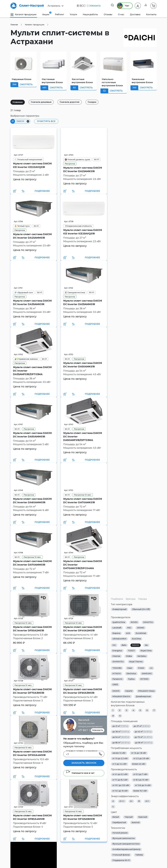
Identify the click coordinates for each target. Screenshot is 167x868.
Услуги (73, 14)
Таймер (139, 855)
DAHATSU (148, 622)
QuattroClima (119, 622)
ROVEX (134, 622)
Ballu (124, 645)
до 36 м (121, 732)
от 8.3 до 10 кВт (141, 780)
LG (151, 668)
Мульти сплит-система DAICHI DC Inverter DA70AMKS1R (83, 501)
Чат (122, 6)
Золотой (136, 823)
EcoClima (136, 639)
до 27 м (141, 726)
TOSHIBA (117, 668)
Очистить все (46, 121)
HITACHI (117, 674)
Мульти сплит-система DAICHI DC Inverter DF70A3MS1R (32, 691)
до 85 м (121, 743)
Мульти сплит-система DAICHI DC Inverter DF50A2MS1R (32, 629)
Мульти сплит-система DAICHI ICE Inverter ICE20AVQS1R (32, 165)
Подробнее (42, 191)
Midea (129, 656)
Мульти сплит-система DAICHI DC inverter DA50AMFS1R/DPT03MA (83, 437)
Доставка (135, 14)
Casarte (129, 691)
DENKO (141, 628)
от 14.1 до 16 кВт (120, 791)
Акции (46, 14)
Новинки (18, 102)
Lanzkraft (117, 628)
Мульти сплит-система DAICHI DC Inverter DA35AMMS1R (83, 303)
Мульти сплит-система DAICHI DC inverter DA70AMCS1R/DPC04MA (83, 565)
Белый (116, 817)
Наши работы (90, 14)
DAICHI (136, 645)
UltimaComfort (119, 639)
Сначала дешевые (42, 102)
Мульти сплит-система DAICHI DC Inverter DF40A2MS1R (83, 629)
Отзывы (108, 14)
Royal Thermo (136, 662)
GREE (115, 685)
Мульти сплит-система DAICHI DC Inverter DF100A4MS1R (32, 753)
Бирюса (116, 633)
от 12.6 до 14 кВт (143, 785)
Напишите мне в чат (80, 773)
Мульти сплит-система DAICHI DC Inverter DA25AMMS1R (32, 236)
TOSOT (131, 651)
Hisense (116, 656)
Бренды (131, 599)
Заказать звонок (84, 763)
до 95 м (144, 743)
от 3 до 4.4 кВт (120, 764)
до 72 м (143, 737)
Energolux (117, 651)
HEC (129, 628)
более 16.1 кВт (140, 791)
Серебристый (119, 823)
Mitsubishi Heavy (146, 691)
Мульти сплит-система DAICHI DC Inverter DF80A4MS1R (32, 817)
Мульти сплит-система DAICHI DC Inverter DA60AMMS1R (32, 501)
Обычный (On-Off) (141, 609)
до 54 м (121, 737)
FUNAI (141, 668)
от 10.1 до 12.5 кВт (121, 785)
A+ (131, 801)
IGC (114, 645)
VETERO (144, 679)
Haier (130, 668)
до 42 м (143, 732)
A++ (147, 801)
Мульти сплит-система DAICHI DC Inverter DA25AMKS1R (83, 170)
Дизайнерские (143, 697)
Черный (129, 817)
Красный (143, 817)
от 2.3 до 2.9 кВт (141, 759)
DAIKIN (116, 691)
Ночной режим (120, 833)
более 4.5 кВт (139, 764)
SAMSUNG (147, 674)
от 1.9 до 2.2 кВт (120, 759)
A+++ (122, 801)
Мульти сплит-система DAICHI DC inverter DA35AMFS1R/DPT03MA (32, 371)
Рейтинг (59, 14)
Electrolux (131, 674)
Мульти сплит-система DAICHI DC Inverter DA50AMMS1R (32, 435)
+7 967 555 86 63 (90, 730)
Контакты (151, 14)
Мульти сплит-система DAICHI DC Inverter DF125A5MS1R (83, 817)
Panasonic (117, 679)
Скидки (94, 102)
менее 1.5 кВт (119, 753)
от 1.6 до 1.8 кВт (139, 753)
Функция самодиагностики (126, 844)
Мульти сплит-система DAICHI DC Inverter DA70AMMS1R (32, 563)
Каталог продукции (23, 14)
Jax (146, 645)
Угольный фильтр (121, 855)
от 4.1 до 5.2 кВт (120, 774)
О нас (121, 14)
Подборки (117, 599)
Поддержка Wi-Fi (121, 860)
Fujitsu (131, 679)
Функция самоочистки (124, 838)
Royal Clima (146, 651)
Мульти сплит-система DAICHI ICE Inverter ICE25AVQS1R (83, 232)
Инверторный (119, 609)
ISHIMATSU (118, 662)
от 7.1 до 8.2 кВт (120, 780)
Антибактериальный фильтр (126, 849)
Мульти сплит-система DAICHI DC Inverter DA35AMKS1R (32, 303)
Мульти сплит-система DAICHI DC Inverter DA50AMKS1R (83, 365)
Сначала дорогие (71, 102)
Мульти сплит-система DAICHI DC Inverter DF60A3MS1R (83, 691)
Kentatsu (142, 656)
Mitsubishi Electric (121, 697)
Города (142, 599)
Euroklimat (141, 633)
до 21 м (120, 726)
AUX (128, 633)
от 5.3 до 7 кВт (140, 774)
